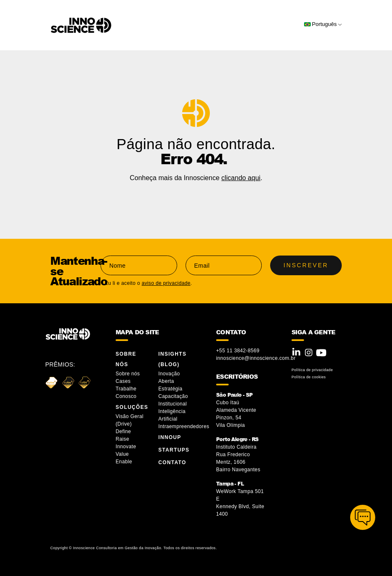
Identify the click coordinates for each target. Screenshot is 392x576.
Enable (124, 462)
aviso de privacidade (166, 283)
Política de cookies (309, 377)
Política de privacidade (312, 370)
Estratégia (170, 389)
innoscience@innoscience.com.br (256, 358)
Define (123, 431)
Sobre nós (128, 374)
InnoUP (170, 437)
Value (122, 454)
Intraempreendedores (184, 426)
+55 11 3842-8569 (238, 351)
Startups (174, 450)
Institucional (173, 404)
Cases (123, 381)
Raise (122, 439)
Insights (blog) (172, 359)
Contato (172, 462)
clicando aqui (241, 178)
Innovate (126, 447)
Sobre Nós (126, 359)
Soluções (132, 407)
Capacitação (173, 396)
